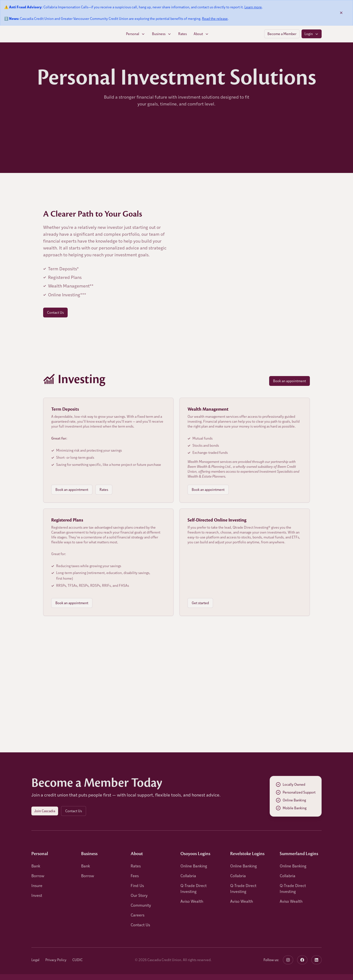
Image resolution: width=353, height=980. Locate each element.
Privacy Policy (56, 960)
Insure (37, 885)
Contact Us (55, 312)
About (201, 34)
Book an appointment (290, 381)
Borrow (38, 876)
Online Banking (194, 866)
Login (312, 34)
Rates (183, 34)
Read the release (215, 19)
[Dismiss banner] (341, 13)
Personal (136, 34)
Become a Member (282, 34)
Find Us (137, 885)
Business (162, 34)
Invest (37, 895)
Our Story (139, 895)
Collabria (188, 876)
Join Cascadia (45, 811)
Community (141, 905)
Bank (36, 866)
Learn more (253, 7)
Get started (200, 603)
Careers (138, 915)
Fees (135, 876)
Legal (35, 960)
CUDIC (77, 960)
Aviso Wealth (192, 901)
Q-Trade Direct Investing (194, 888)
